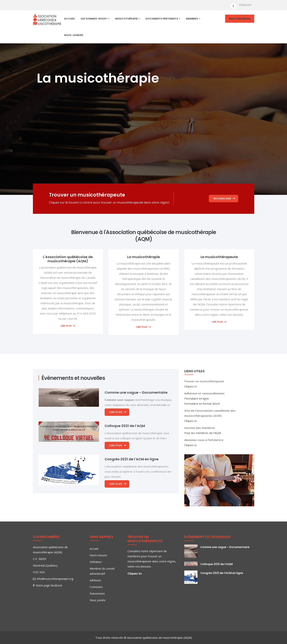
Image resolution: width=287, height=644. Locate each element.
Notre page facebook (47, 585)
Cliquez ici (191, 386)
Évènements (97, 594)
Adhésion (95, 580)
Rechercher (222, 199)
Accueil (70, 19)
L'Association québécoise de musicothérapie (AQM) (68, 259)
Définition (96, 562)
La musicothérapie (143, 257)
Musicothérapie (128, 19)
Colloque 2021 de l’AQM (125, 426)
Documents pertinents (163, 19)
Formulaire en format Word (202, 404)
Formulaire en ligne (197, 398)
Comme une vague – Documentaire (136, 392)
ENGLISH (245, 5)
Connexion (96, 587)
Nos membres (240, 19)
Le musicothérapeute (219, 257)
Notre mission (98, 555)
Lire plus (66, 326)
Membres (193, 19)
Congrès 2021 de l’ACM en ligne (132, 459)
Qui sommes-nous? (95, 19)
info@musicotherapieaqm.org (53, 579)
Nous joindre (74, 35)
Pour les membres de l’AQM (203, 433)
